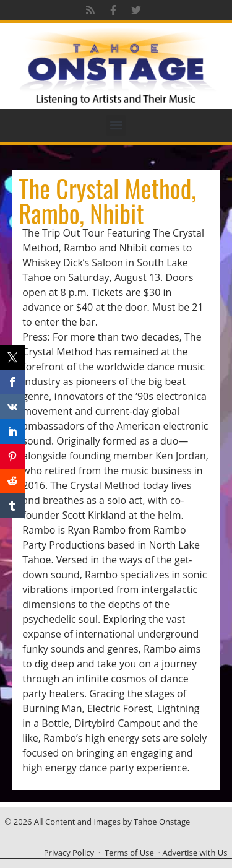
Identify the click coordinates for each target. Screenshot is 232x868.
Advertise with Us (195, 853)
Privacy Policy (69, 853)
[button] (116, 125)
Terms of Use (129, 853)
